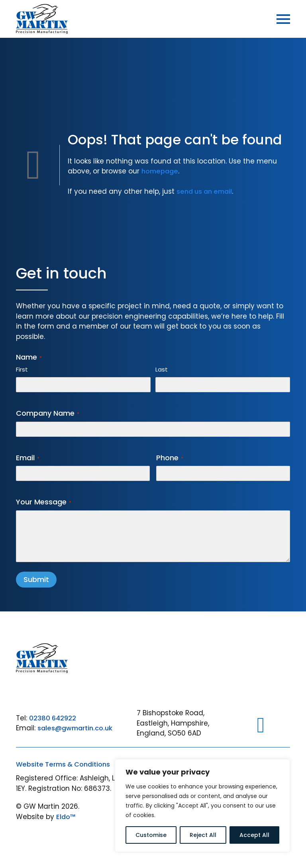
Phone (170, 458)
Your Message (44, 502)
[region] (202, 806)
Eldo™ (66, 831)
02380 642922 (53, 718)
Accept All (254, 835)
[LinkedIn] (261, 725)
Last (162, 369)
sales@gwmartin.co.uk (77, 728)
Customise (151, 835)
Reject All (203, 835)
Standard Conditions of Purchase (74, 778)
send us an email (206, 191)
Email (28, 458)
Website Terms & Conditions (65, 764)
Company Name (48, 413)
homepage (161, 171)
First (22, 369)
